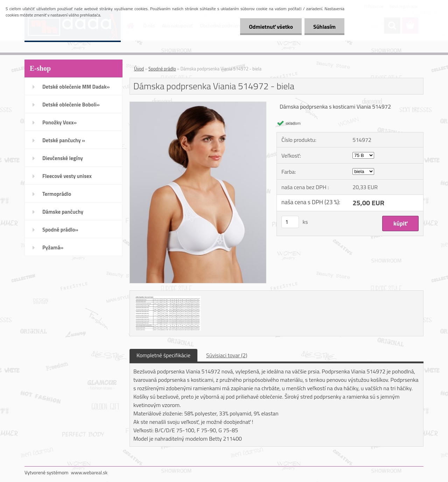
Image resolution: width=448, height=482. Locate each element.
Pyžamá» (53, 247)
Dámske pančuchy (63, 212)
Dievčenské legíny (63, 158)
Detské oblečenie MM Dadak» (76, 87)
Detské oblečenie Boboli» (71, 105)
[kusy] (290, 222)
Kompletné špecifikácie (163, 355)
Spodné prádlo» (60, 230)
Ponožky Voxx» (59, 122)
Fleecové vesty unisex (67, 176)
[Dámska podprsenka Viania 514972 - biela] (198, 105)
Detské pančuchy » (64, 140)
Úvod (139, 69)
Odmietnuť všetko (271, 27)
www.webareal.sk (89, 472)
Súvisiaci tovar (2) (227, 355)
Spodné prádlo (162, 69)
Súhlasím (324, 27)
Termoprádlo (57, 194)
